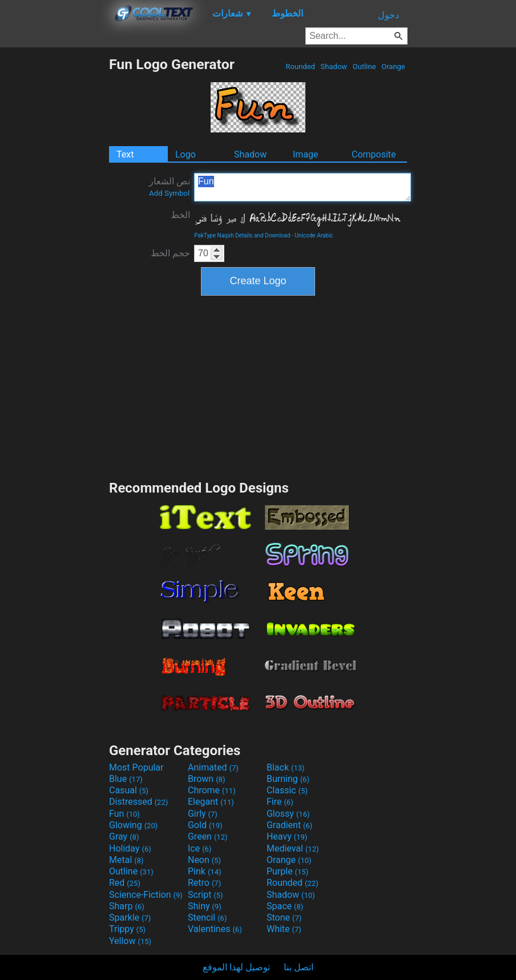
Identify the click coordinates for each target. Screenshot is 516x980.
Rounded (300, 66)
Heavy (287, 836)
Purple (287, 871)
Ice (199, 848)
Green (208, 836)
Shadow (334, 66)
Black (286, 767)
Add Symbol (169, 193)
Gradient (289, 825)
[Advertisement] (54, 227)
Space (285, 906)
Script (205, 895)
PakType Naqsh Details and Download (242, 235)
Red (125, 883)
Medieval (293, 848)
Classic (287, 790)
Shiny (205, 906)
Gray (124, 836)
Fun (303, 187)
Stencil (207, 918)
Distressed (138, 802)
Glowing (133, 825)
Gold (205, 825)
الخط (180, 215)
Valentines (215, 929)
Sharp (127, 906)
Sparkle (130, 918)
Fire (280, 802)
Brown (206, 779)
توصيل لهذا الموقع (236, 967)
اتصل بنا (299, 967)
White (284, 929)
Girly (203, 814)
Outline (364, 66)
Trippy (127, 929)
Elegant (211, 802)
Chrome (212, 790)
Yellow (130, 941)
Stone (284, 918)
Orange (393, 66)
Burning (288, 779)
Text (125, 154)
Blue (126, 779)
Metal (126, 860)
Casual (129, 790)
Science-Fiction (146, 895)
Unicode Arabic (314, 235)
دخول (388, 15)
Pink (205, 871)
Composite (374, 154)
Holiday (130, 848)
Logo (186, 154)
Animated (213, 767)
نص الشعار (170, 187)
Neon (204, 860)
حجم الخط (170, 253)
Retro (204, 883)
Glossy (288, 814)
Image (306, 154)
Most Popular (136, 767)
